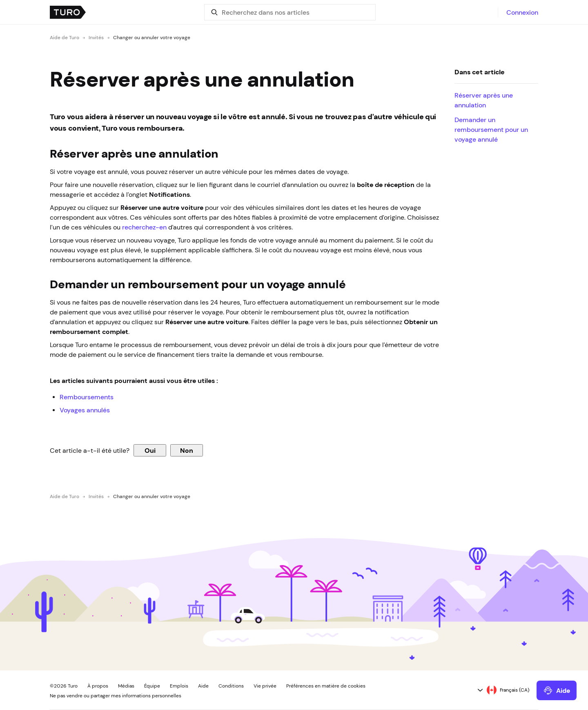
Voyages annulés (85, 410)
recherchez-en (144, 227)
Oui (150, 450)
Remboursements (87, 397)
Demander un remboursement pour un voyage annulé (491, 129)
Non (187, 450)
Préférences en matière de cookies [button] (326, 686)
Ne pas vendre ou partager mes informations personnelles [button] (116, 696)
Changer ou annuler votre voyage (152, 38)
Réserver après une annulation (484, 100)
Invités (96, 38)
